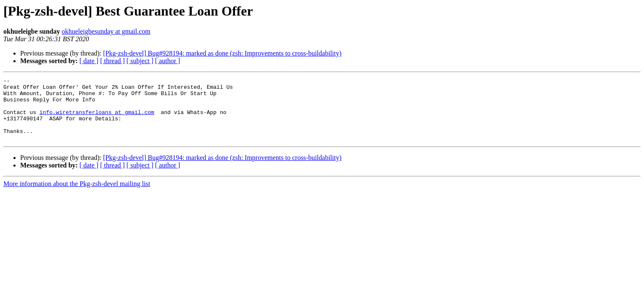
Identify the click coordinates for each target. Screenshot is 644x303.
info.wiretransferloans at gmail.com (97, 120)
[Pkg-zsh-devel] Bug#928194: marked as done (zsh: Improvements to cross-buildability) (222, 53)
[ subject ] (140, 61)
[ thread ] (112, 61)
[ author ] (168, 61)
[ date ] (89, 61)
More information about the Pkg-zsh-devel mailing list (77, 196)
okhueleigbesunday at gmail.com (106, 31)
